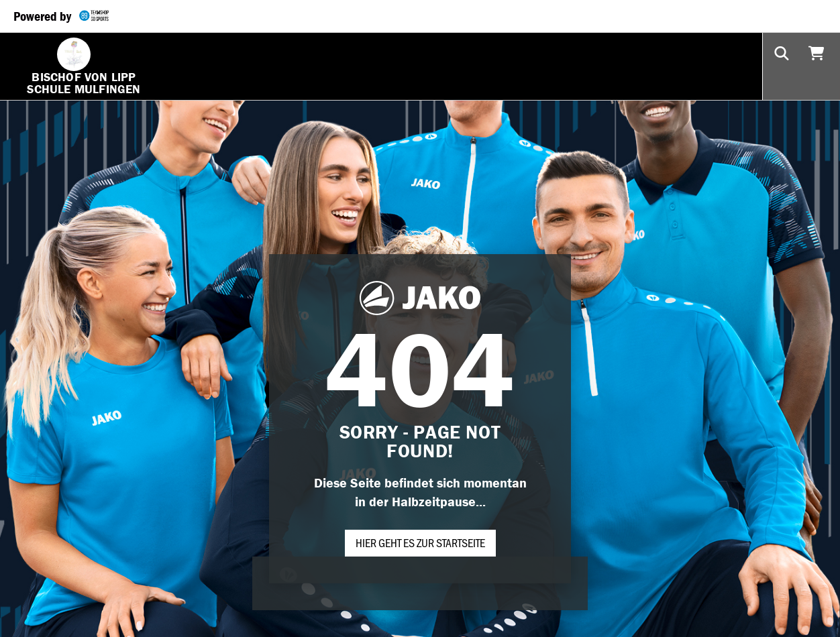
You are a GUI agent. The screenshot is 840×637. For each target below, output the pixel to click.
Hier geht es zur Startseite (420, 542)
